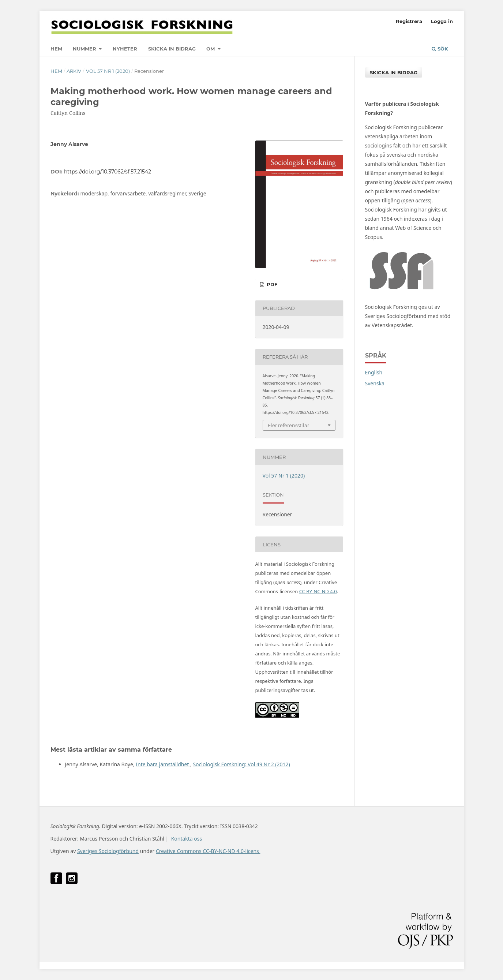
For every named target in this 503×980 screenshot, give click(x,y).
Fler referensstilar (288, 425)
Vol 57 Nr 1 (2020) (108, 71)
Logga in (442, 21)
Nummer (85, 49)
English (374, 372)
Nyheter (125, 49)
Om (211, 49)
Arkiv (74, 71)
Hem (56, 49)
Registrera (409, 21)
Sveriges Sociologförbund (108, 851)
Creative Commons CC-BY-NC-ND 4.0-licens (208, 851)
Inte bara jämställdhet (163, 764)
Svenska (375, 383)
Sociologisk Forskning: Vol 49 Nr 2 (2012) (241, 764)
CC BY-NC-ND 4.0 (318, 591)
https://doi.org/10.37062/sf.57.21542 (108, 172)
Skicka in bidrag (172, 49)
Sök (440, 49)
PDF (271, 284)
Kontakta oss (187, 839)
